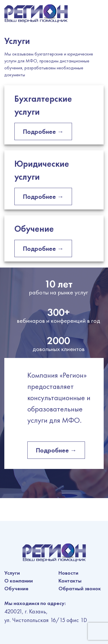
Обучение (16, 588)
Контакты (70, 581)
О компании (19, 581)
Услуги (12, 573)
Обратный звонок (80, 588)
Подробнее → (43, 132)
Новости (68, 573)
